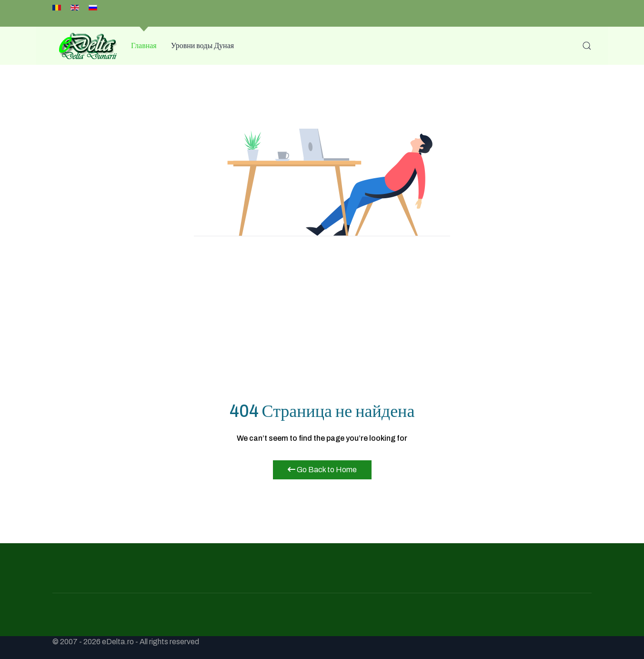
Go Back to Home (322, 470)
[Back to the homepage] (85, 46)
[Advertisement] (322, 324)
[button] (587, 46)
